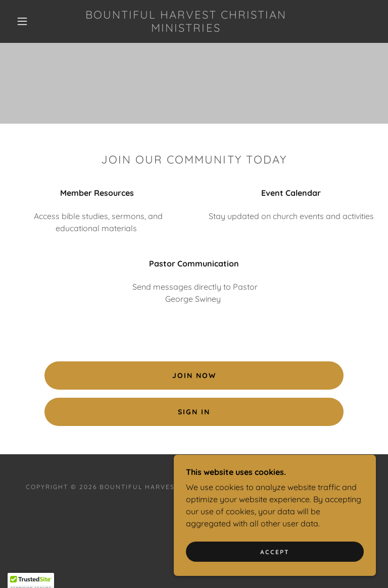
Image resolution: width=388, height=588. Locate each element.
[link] (186, 29)
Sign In (194, 412)
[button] (22, 21)
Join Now (194, 376)
